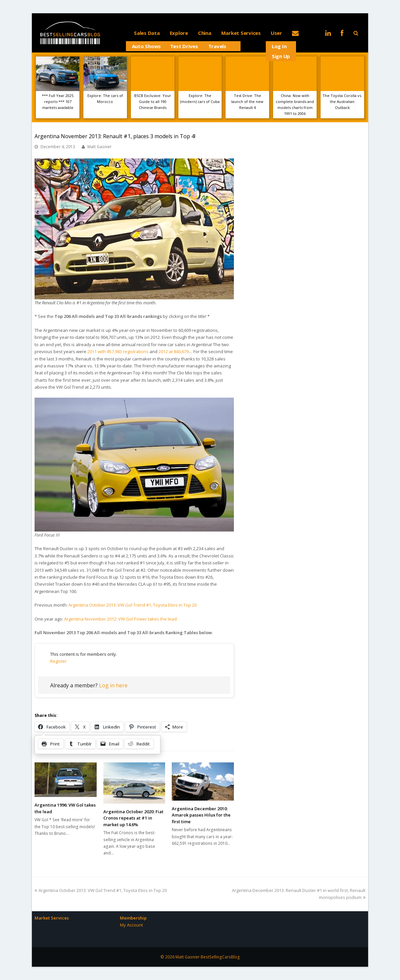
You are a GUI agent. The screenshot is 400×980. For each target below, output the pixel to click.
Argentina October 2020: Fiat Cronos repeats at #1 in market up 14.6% (133, 818)
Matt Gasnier (100, 147)
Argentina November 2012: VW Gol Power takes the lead (120, 619)
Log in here (113, 685)
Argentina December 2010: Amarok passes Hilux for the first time (201, 815)
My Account (131, 925)
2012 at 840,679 (174, 351)
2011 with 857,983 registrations (118, 351)
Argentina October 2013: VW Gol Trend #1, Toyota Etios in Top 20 (133, 605)
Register (58, 661)
